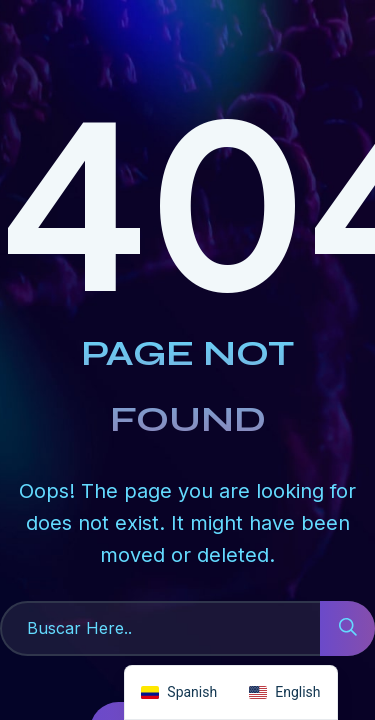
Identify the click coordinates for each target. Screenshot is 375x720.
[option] (284, 692)
